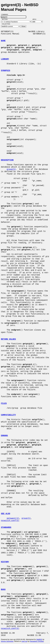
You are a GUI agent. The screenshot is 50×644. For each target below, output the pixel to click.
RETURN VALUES (8, 339)
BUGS (3, 590)
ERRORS (4, 436)
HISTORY (5, 562)
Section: (5, 19)
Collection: (6, 24)
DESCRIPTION (7, 160)
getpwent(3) (13, 518)
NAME (3, 41)
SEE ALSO (6, 514)
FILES (4, 403)
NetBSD (39, 639)
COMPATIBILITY (8, 415)
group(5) (11, 169)
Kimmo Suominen (7, 641)
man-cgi (24, 641)
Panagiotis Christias (37, 641)
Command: (5, 14)
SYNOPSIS (6, 71)
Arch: (36, 19)
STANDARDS (6, 527)
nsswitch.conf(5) (10, 521)
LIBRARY (5, 59)
